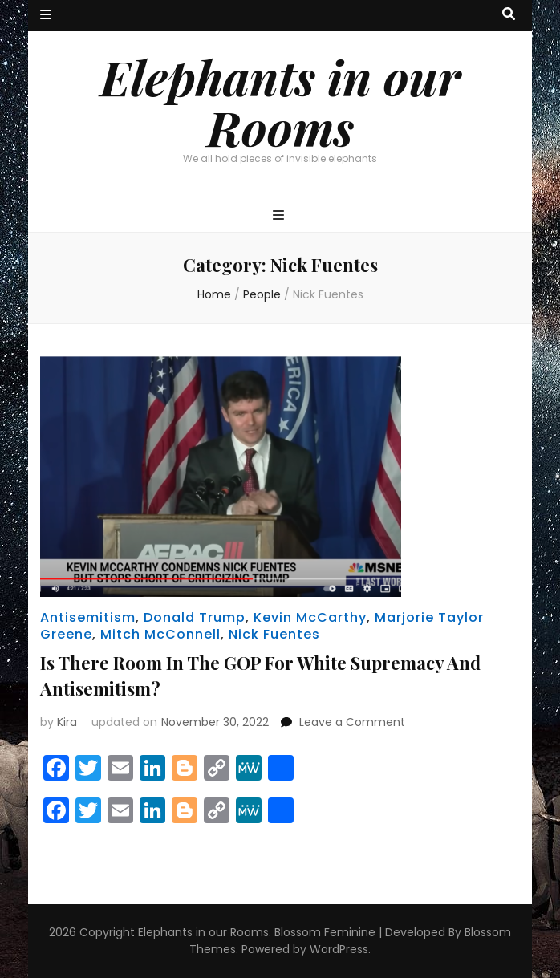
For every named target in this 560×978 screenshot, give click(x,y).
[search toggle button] (509, 15)
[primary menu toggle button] (280, 216)
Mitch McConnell (160, 634)
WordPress (339, 949)
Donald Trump (195, 617)
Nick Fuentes (274, 634)
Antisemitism (88, 617)
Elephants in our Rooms (280, 101)
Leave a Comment (352, 722)
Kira (67, 722)
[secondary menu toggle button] (46, 16)
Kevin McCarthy (310, 617)
